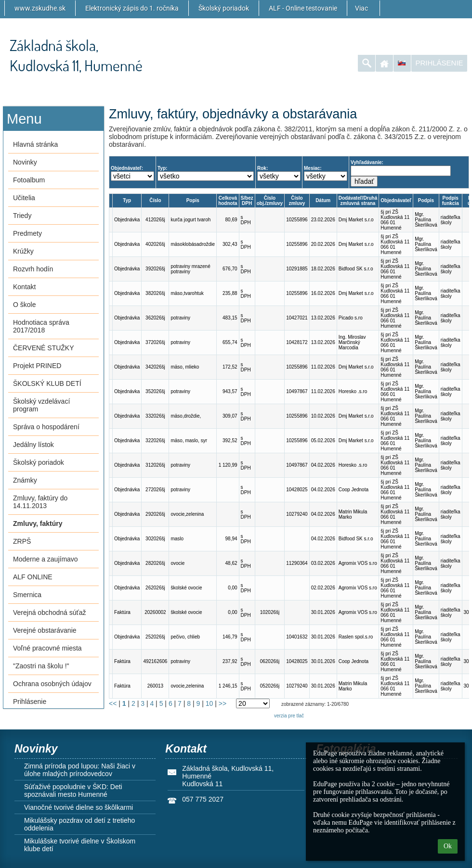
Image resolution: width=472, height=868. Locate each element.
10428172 (297, 342)
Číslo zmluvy (297, 201)
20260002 (155, 612)
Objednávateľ (396, 200)
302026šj (155, 539)
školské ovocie (186, 588)
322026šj (155, 440)
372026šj (155, 342)
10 (210, 703)
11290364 (297, 563)
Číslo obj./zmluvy (270, 201)
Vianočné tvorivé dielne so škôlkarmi (79, 807)
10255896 (297, 220)
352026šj (155, 391)
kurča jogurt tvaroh (190, 220)
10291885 (297, 269)
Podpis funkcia (451, 201)
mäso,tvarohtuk (187, 293)
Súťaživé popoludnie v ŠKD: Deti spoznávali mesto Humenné (73, 791)
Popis (193, 200)
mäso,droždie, (186, 416)
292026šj (155, 514)
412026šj (155, 220)
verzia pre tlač (289, 716)
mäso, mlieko (185, 367)
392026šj (155, 269)
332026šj (155, 416)
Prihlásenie (439, 63)
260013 (155, 686)
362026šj (155, 318)
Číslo (155, 200)
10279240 (297, 514)
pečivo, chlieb (185, 637)
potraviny (180, 318)
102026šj (270, 612)
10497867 (297, 391)
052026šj (270, 686)
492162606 (155, 661)
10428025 (297, 490)
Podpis (426, 200)
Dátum (323, 200)
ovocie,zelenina (187, 514)
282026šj (155, 563)
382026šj (155, 293)
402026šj (155, 244)
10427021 (297, 318)
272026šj (155, 490)
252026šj (155, 637)
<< (113, 703)
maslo (177, 539)
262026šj (155, 588)
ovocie (177, 563)
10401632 (297, 637)
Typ (127, 200)
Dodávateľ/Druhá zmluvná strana (358, 201)
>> (223, 703)
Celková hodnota (228, 201)
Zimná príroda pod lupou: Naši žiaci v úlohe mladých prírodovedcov (80, 770)
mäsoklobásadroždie (193, 244)
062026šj (270, 661)
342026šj (155, 367)
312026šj (155, 465)
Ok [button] (448, 846)
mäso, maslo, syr (189, 440)
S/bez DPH (247, 201)
